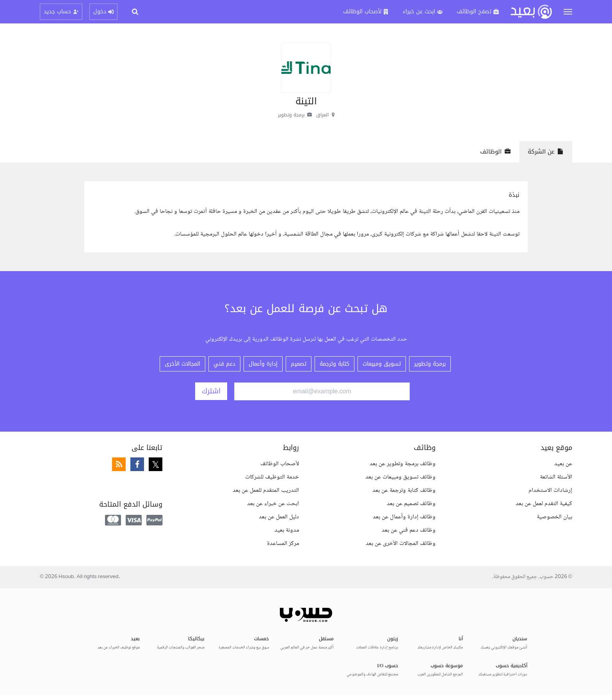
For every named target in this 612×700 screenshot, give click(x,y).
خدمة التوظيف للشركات (272, 477)
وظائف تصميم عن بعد (411, 504)
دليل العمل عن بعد (279, 517)
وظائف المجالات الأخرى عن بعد (401, 544)
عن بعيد (563, 464)
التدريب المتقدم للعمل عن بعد (266, 490)
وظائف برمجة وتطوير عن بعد (403, 464)
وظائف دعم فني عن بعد (409, 530)
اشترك (211, 391)
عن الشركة (546, 152)
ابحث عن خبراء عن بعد (273, 504)
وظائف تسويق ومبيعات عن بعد (400, 477)
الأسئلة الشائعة (556, 477)
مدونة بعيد (287, 530)
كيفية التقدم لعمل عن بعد (544, 504)
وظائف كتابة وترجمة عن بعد (404, 490)
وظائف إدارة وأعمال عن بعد (404, 517)
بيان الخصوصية (554, 517)
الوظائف (495, 152)
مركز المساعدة (283, 544)
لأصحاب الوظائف (280, 464)
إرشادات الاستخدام (550, 490)
